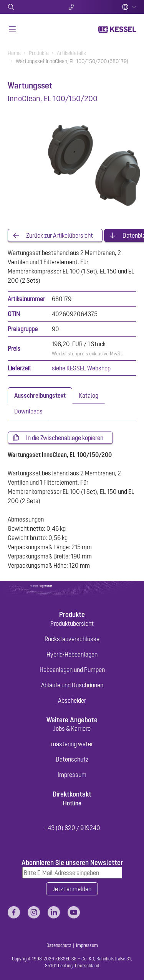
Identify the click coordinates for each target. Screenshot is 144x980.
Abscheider (72, 700)
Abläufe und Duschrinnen (72, 685)
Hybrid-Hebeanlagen (72, 654)
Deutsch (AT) (129, 7)
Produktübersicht (72, 623)
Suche (29, 7)
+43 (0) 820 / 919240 (72, 828)
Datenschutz (72, 759)
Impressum (72, 775)
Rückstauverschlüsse (72, 639)
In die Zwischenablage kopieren (65, 438)
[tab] (40, 395)
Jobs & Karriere (72, 728)
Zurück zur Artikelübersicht (60, 235)
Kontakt (72, 7)
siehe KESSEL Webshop (81, 368)
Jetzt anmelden (72, 889)
